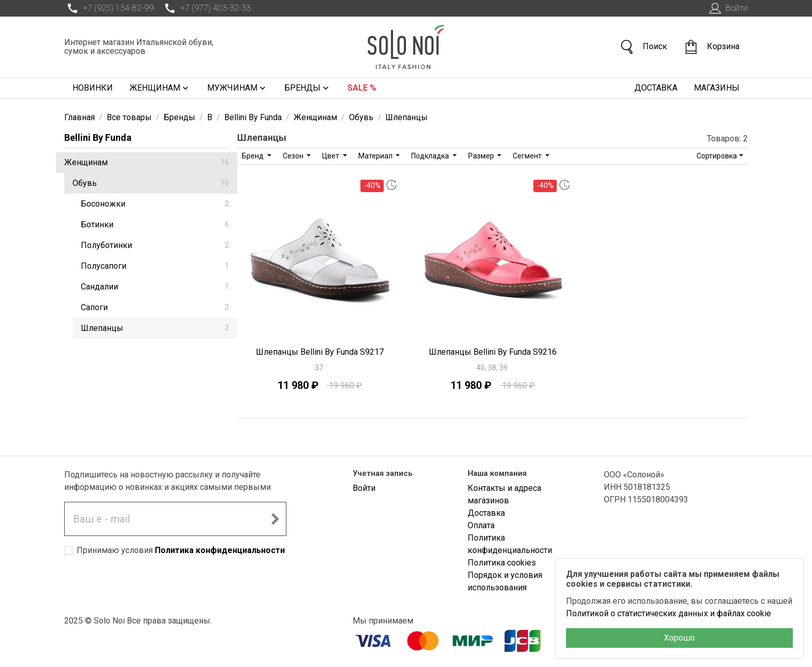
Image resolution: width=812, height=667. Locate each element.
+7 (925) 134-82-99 (109, 8)
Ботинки (155, 224)
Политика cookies (502, 563)
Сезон (294, 156)
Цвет (331, 156)
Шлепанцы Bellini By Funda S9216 (493, 352)
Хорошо (679, 638)
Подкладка (431, 156)
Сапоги (155, 307)
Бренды (308, 88)
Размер (482, 156)
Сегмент (528, 156)
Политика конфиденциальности (220, 550)
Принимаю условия (181, 550)
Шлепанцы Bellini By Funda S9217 (320, 352)
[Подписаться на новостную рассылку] (275, 519)
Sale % (362, 88)
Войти (727, 8)
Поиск (643, 47)
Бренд (253, 156)
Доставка (656, 88)
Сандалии (155, 287)
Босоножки (155, 204)
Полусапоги (155, 266)
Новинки (93, 88)
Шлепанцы (155, 328)
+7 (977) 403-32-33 (206, 8)
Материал (376, 156)
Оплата (481, 525)
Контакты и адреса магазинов (504, 494)
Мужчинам (237, 88)
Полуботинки (155, 245)
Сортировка (717, 156)
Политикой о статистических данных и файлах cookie (669, 613)
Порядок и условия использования (505, 581)
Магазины (717, 88)
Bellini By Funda (98, 137)
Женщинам (160, 88)
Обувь (151, 183)
